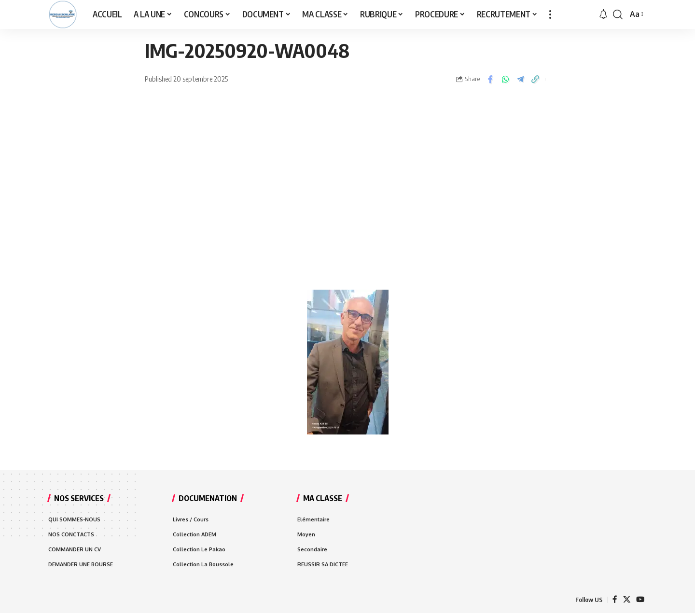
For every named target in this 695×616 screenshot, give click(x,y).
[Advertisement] (347, 198)
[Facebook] (614, 602)
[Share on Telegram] (520, 79)
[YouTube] (640, 602)
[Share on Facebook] (490, 79)
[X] (626, 602)
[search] (618, 14)
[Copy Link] (535, 79)
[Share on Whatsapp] (505, 79)
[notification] (603, 14)
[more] (550, 14)
